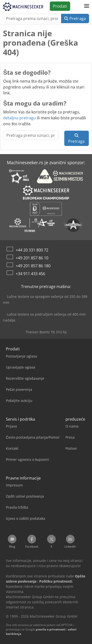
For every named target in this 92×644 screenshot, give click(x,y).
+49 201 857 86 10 (32, 258)
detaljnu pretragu (20, 118)
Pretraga (75, 18)
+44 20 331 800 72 (32, 250)
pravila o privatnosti (51, 629)
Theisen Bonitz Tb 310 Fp (46, 332)
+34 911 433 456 (30, 274)
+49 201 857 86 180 (33, 266)
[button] (87, 6)
